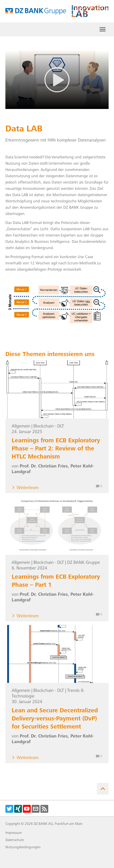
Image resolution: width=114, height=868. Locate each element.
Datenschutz (15, 840)
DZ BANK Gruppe (83, 563)
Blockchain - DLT (49, 427)
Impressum (14, 833)
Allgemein (21, 427)
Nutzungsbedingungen (23, 847)
